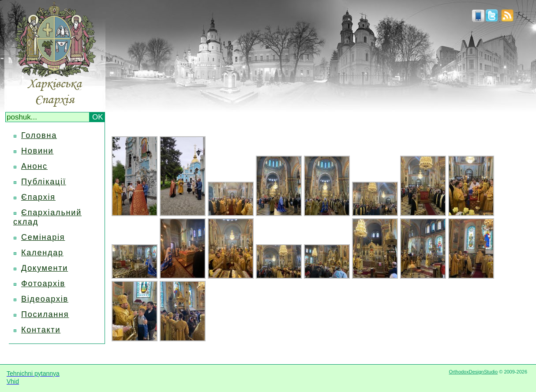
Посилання (45, 314)
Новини (37, 151)
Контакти (41, 330)
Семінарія (43, 237)
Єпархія (38, 197)
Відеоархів (45, 299)
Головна (39, 135)
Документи (45, 268)
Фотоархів (43, 284)
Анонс (34, 166)
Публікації (44, 182)
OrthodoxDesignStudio (473, 372)
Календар (42, 253)
